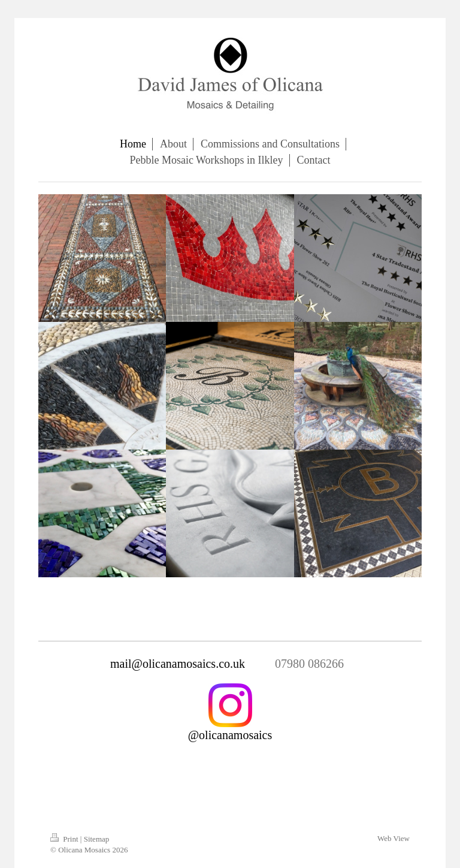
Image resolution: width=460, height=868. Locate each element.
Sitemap (97, 839)
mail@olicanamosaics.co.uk (178, 664)
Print (65, 839)
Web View (394, 838)
